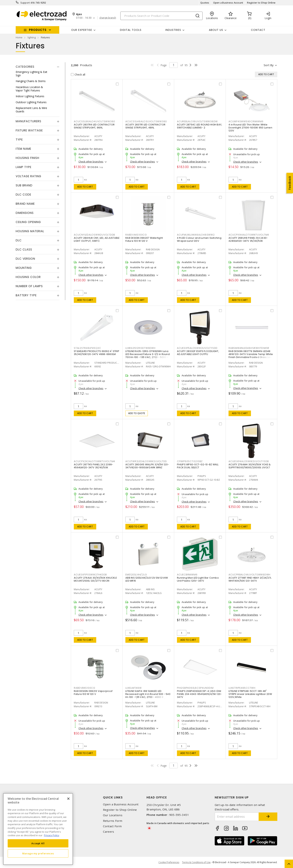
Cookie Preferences (169, 862)
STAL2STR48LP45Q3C (87, 348)
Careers (109, 832)
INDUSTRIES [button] (173, 30)
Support (25, 3)
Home (19, 37)
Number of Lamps (29, 286)
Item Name (23, 149)
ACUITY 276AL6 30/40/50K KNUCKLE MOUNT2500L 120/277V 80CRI (95, 579)
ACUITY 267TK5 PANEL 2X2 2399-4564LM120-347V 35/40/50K (93, 466)
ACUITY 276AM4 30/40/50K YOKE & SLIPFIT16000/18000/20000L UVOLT (250, 466)
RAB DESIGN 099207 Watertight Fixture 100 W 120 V (144, 239)
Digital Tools (131, 30)
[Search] (161, 16)
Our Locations (113, 815)
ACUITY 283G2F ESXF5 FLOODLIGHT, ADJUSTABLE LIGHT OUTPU (198, 353)
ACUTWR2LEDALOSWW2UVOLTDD (146, 461)
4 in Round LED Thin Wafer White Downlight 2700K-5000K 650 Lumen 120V (250, 128)
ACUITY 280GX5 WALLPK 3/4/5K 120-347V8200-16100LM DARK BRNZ (147, 466)
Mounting (24, 268)
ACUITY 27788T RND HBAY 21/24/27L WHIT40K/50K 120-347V (250, 579)
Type (19, 140)
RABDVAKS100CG (136, 235)
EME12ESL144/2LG (136, 575)
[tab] (38, 67)
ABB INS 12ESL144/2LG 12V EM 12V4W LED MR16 (147, 579)
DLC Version (25, 259)
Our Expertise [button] (82, 30)
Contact (258, 30)
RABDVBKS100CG (85, 688)
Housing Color (28, 277)
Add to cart (85, 187)
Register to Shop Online (261, 3)
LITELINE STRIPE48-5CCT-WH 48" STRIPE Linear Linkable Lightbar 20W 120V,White (250, 694)
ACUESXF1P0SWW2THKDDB (90, 575)
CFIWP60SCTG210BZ (190, 461)
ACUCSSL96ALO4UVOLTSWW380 (94, 121)
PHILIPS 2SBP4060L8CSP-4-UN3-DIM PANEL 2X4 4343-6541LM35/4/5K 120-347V (199, 694)
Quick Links (113, 797)
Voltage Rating (28, 176)
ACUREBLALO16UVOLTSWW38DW (197, 121)
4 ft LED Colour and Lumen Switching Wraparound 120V (199, 239)
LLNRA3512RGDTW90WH (140, 348)
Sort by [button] (269, 65)
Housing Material (30, 231)
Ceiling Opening (28, 222)
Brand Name (25, 204)
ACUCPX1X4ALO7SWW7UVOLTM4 (249, 235)
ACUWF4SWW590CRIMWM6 (246, 121)
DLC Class (24, 249)
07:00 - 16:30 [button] (84, 18)
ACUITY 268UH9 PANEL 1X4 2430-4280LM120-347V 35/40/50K (248, 239)
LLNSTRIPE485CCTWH (242, 688)
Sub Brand (24, 185)
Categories (25, 67)
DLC (19, 240)
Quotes (205, 3)
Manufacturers (28, 121)
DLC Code (23, 195)
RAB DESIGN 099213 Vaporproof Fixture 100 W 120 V (93, 693)
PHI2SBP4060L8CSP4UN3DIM (195, 688)
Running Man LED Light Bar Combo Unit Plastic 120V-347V (198, 579)
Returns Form (113, 821)
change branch (108, 18)
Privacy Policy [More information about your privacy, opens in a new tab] (52, 835)
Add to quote (137, 413)
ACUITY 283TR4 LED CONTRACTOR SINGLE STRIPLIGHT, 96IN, (94, 126)
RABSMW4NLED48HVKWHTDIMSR (249, 348)
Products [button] (38, 30)
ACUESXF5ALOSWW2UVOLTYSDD (197, 348)
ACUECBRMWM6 (187, 575)
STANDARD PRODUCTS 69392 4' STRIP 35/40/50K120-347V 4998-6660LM (97, 353)
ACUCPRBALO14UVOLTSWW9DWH (249, 575)
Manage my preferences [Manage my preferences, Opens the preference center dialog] (38, 853)
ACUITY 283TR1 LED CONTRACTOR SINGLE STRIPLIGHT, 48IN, (145, 126)
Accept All (38, 843)
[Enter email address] (237, 817)
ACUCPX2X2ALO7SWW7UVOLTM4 (94, 461)
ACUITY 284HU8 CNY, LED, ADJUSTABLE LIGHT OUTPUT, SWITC (97, 239)
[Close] (68, 799)
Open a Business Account (228, 3)
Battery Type (26, 295)
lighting (32, 37)
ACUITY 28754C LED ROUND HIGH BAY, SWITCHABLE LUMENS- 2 (199, 126)
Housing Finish (27, 158)
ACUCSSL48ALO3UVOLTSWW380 (146, 121)
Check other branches (91, 162)
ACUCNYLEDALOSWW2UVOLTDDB (94, 235)
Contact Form (112, 826)
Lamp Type (24, 167)
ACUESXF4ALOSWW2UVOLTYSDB (249, 461)
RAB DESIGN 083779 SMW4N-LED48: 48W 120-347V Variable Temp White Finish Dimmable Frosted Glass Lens (251, 354)
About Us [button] (216, 30)
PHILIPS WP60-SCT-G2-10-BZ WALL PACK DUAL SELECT (198, 466)
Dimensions (25, 213)
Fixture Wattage (29, 130)
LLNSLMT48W (134, 688)
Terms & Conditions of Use (196, 862)
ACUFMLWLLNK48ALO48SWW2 (196, 235)
